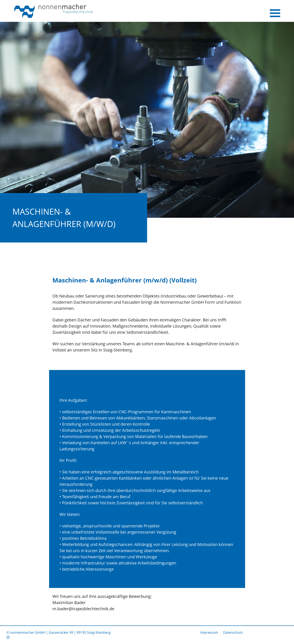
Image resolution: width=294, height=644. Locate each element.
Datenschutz (233, 632)
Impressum (209, 632)
